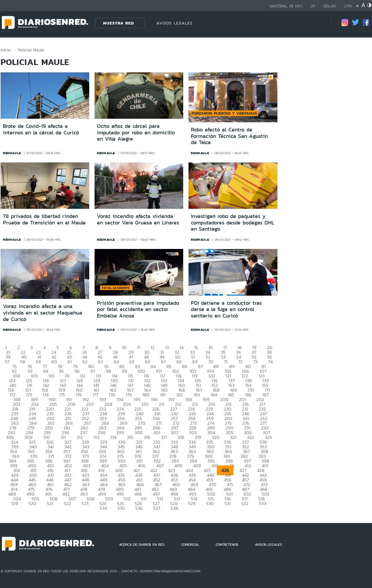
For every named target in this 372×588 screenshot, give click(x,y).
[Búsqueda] (317, 23)
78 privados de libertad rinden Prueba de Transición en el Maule (44, 219)
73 (255, 362)
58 (23, 362)
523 (85, 503)
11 (139, 347)
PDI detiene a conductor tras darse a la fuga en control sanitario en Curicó (226, 309)
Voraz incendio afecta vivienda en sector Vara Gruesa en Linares (138, 219)
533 (263, 503)
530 (210, 503)
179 (129, 395)
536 (139, 508)
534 (103, 508)
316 (147, 437)
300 (139, 433)
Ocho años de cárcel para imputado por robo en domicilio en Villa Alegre (136, 132)
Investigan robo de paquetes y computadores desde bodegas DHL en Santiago (233, 223)
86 (185, 366)
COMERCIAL (190, 545)
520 (33, 503)
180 (146, 395)
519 (15, 503)
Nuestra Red (118, 23)
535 (121, 508)
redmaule (12, 153)
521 (50, 503)
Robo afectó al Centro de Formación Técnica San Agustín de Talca (229, 136)
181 (163, 395)
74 (271, 362)
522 (67, 503)
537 (157, 508)
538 (174, 508)
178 (112, 395)
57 (7, 362)
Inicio (6, 50)
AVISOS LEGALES (174, 23)
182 (180, 395)
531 (228, 503)
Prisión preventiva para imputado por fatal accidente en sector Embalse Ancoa (138, 309)
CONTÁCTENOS (227, 545)
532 (245, 503)
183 (197, 395)
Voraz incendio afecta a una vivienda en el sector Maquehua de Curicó (43, 313)
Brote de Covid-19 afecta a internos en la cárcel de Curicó (41, 129)
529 (192, 503)
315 (130, 437)
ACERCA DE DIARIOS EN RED (142, 545)
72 (240, 362)
